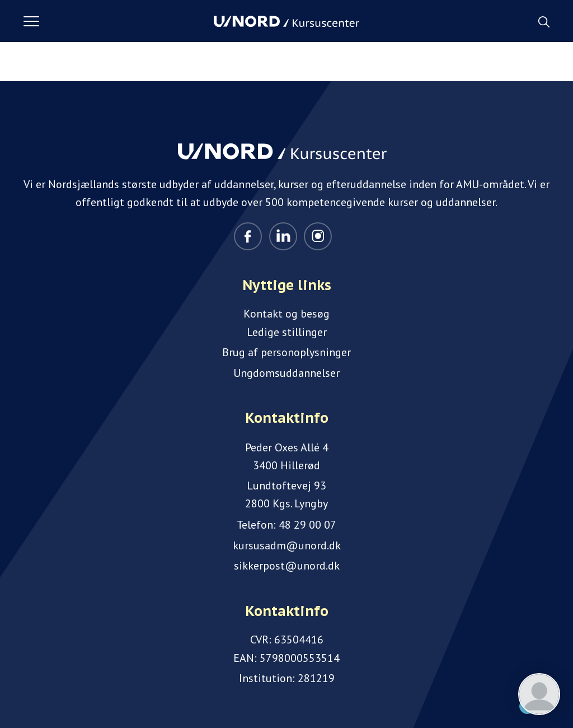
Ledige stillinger (287, 332)
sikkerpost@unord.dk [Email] (287, 566)
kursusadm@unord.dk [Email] (287, 545)
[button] (119, 21)
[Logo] (286, 21)
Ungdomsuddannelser (286, 373)
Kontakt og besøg (286, 314)
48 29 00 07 (307, 525)
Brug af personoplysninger (286, 352)
